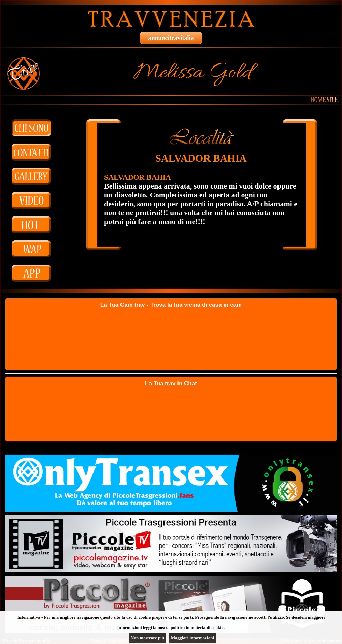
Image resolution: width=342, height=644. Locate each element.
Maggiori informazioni (193, 638)
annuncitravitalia (171, 38)
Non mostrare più (147, 638)
